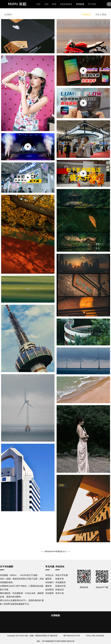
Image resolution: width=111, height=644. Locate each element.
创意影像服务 (66, 4)
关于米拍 (92, 4)
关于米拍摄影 (7, 567)
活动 (46, 4)
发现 (54, 4)
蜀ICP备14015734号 (72, 636)
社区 (39, 4)
